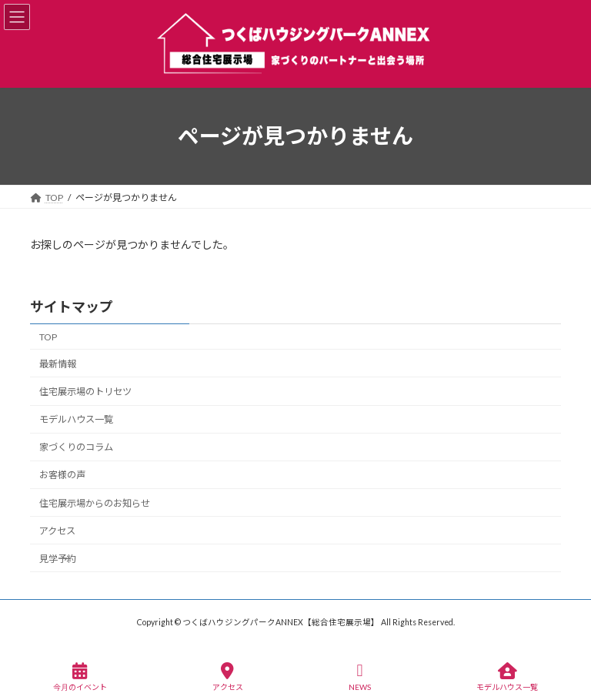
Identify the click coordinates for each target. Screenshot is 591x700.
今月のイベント (80, 677)
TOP (48, 337)
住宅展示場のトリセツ (85, 392)
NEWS (360, 677)
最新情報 (58, 364)
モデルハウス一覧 (76, 419)
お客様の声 (62, 475)
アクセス (57, 530)
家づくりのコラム (76, 447)
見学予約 (58, 559)
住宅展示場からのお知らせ (95, 502)
